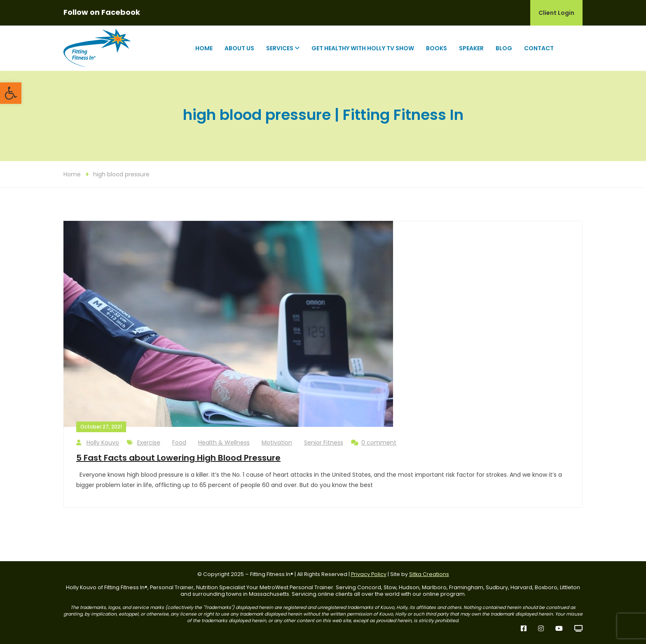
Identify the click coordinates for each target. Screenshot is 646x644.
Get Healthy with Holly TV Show (363, 48)
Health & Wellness (224, 443)
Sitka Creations (429, 574)
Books (437, 48)
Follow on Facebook (102, 12)
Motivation (277, 443)
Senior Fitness (324, 443)
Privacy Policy (369, 574)
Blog (504, 48)
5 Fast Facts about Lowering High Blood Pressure (178, 458)
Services (280, 48)
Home (204, 48)
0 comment (374, 443)
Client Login (556, 13)
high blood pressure (121, 174)
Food (179, 443)
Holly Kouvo (98, 443)
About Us (239, 48)
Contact (539, 48)
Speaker (471, 48)
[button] (11, 93)
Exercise (149, 443)
